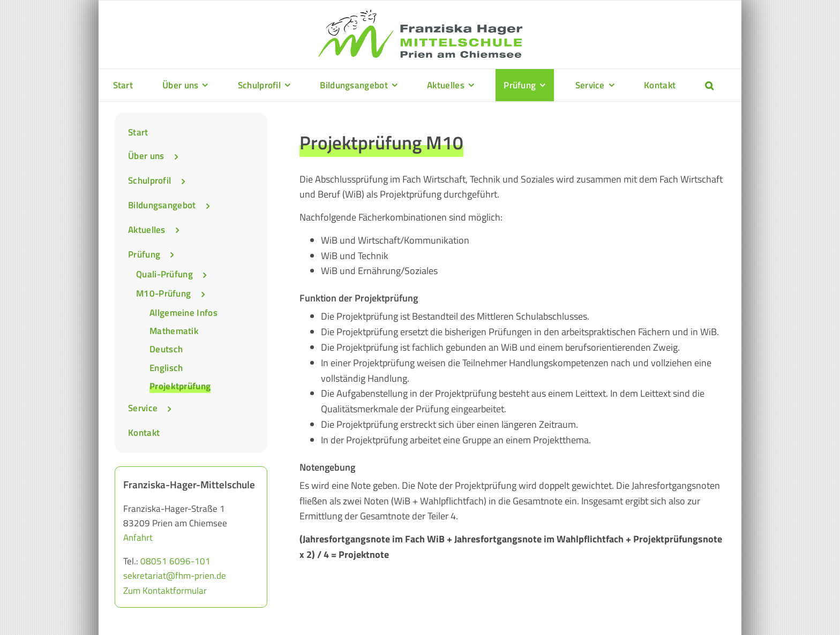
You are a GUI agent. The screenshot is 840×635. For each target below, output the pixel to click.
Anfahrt (138, 538)
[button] (709, 85)
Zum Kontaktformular (165, 591)
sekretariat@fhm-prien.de (175, 576)
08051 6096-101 (175, 561)
